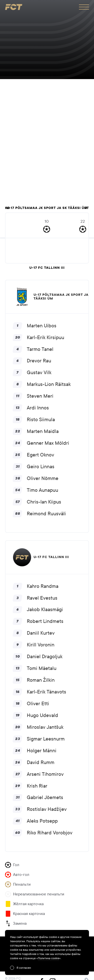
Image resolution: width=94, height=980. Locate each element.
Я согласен (24, 968)
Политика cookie (49, 958)
